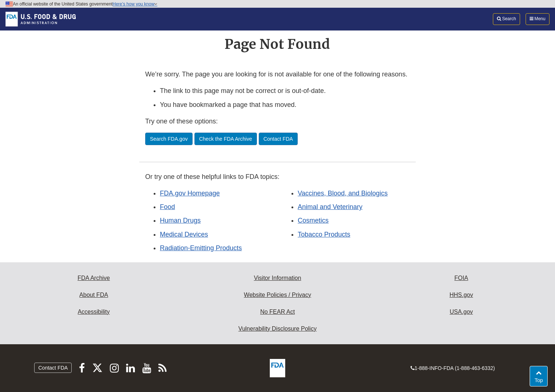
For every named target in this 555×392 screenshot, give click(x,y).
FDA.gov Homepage (190, 193)
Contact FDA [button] (278, 139)
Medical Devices (184, 234)
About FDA (94, 295)
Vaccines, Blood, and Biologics (343, 193)
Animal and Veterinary (330, 207)
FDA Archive (94, 278)
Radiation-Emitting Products (201, 248)
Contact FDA (53, 368)
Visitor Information (278, 278)
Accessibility (94, 312)
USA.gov (461, 312)
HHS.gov (461, 295)
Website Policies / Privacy (278, 295)
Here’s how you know (135, 4)
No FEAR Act (277, 312)
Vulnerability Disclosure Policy (278, 329)
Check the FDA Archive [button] (226, 139)
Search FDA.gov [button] (169, 139)
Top (541, 380)
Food (167, 207)
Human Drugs (180, 220)
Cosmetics (313, 220)
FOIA (461, 278)
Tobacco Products (324, 234)
